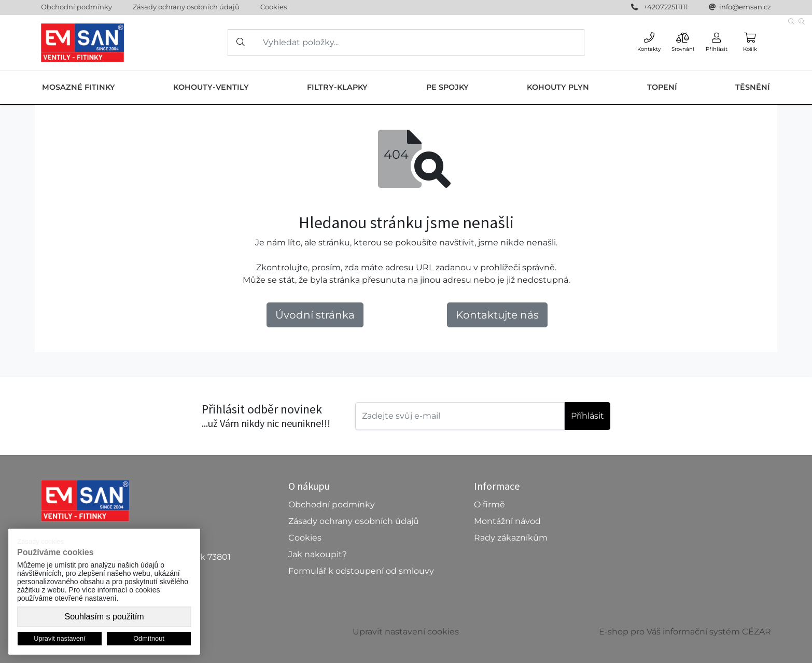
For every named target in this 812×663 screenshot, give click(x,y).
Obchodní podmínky (76, 7)
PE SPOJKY (447, 87)
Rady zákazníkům (511, 538)
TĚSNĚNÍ (753, 87)
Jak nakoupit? (318, 554)
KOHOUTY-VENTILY (211, 87)
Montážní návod (507, 521)
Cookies (274, 7)
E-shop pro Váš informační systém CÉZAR (685, 632)
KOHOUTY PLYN (558, 87)
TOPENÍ (662, 87)
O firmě (489, 505)
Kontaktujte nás (497, 315)
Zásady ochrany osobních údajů (186, 7)
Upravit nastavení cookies (406, 632)
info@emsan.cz (745, 7)
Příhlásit (587, 416)
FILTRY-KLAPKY (337, 87)
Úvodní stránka (315, 315)
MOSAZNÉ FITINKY (79, 87)
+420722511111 (666, 7)
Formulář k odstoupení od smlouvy (361, 571)
